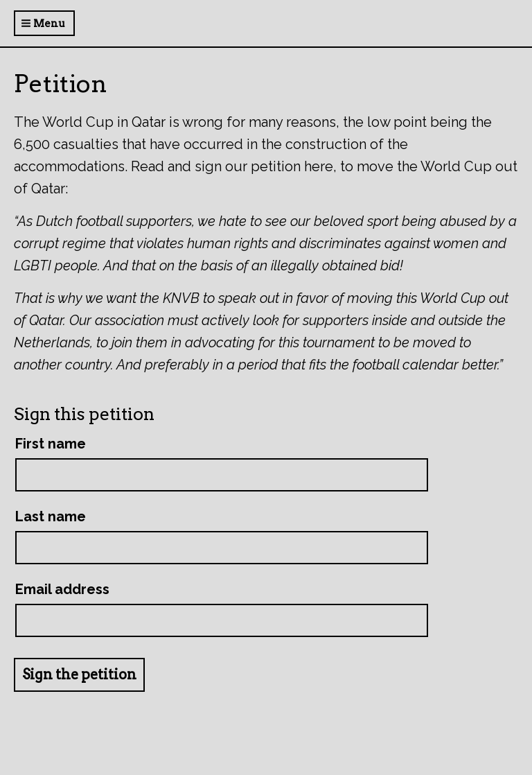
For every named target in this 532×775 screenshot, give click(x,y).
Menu (43, 24)
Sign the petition (79, 674)
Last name (51, 516)
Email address (62, 589)
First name (51, 444)
